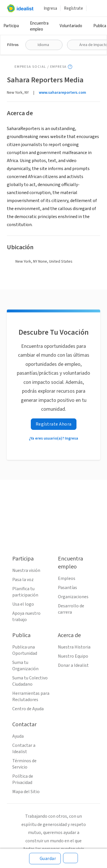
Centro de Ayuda (28, 709)
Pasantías (67, 588)
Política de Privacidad (23, 779)
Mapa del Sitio (26, 792)
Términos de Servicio (24, 764)
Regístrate (73, 8)
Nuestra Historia (74, 647)
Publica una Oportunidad (25, 650)
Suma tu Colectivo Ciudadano (30, 681)
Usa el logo (23, 604)
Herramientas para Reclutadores (31, 697)
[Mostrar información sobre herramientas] (70, 67)
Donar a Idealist (73, 665)
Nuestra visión (26, 570)
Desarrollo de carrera (71, 609)
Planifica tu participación (25, 592)
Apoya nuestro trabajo (26, 616)
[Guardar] (45, 859)
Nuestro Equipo (73, 656)
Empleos (67, 578)
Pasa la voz (23, 580)
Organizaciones (73, 597)
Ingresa (50, 8)
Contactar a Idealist (24, 749)
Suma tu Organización (25, 666)
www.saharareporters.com (62, 93)
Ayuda (18, 736)
